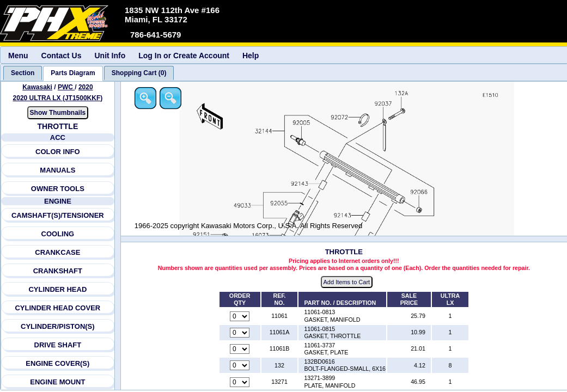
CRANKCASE (58, 252)
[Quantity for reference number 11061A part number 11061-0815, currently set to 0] (240, 333)
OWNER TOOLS (58, 189)
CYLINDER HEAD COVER (58, 308)
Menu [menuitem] (18, 56)
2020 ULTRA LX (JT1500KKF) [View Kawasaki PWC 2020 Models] (58, 98)
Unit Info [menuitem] (110, 56)
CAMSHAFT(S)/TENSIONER (58, 215)
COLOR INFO (58, 152)
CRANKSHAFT (58, 271)
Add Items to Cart (347, 283)
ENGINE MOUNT (57, 382)
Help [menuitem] (251, 56)
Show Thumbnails (58, 113)
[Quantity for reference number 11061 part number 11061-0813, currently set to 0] (240, 316)
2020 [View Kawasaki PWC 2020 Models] (86, 87)
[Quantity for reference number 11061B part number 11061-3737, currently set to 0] (240, 350)
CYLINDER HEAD (58, 289)
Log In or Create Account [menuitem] (184, 56)
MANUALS (58, 170)
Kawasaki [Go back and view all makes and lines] (37, 87)
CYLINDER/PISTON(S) (58, 326)
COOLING (58, 234)
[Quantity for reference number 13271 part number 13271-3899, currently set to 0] (240, 382)
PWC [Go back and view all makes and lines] (66, 87)
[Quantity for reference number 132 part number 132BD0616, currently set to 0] (240, 366)
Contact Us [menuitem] (62, 56)
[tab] (23, 73)
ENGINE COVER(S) (58, 363)
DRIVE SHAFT (58, 345)
